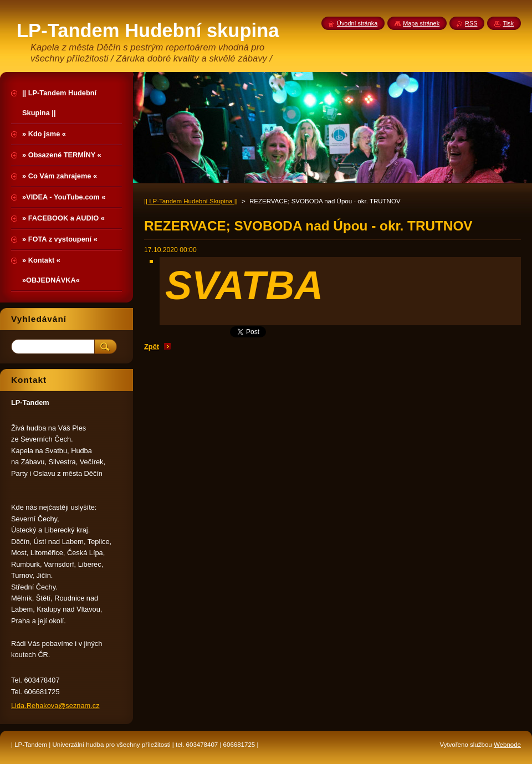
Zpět (152, 347)
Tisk (508, 23)
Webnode (507, 745)
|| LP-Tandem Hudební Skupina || (191, 201)
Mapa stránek (421, 23)
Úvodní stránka (357, 23)
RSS (471, 23)
